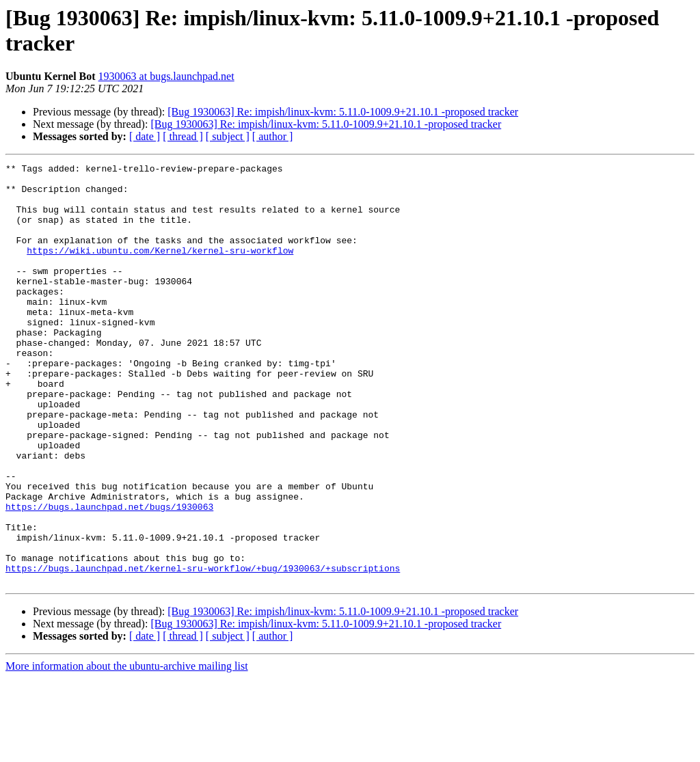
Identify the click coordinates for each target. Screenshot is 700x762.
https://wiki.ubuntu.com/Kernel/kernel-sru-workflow (160, 269)
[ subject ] (228, 136)
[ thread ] (183, 136)
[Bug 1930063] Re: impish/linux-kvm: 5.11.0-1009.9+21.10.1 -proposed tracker (343, 112)
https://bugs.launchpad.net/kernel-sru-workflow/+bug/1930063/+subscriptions (203, 650)
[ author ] (273, 136)
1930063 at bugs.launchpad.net (166, 76)
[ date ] (145, 136)
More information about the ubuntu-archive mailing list (127, 750)
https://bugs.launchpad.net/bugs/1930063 (109, 576)
